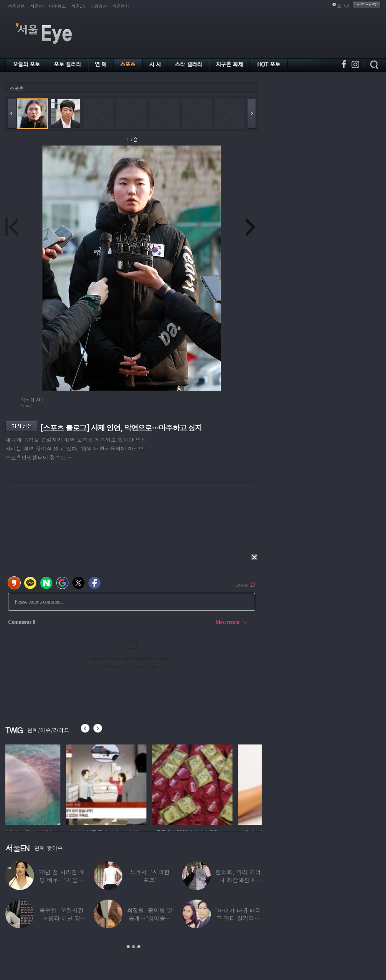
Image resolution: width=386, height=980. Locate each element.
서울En (78, 6)
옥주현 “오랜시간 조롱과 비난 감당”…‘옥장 (62, 918)
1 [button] (128, 947)
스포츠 (16, 88)
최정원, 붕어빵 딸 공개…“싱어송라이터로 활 (150, 918)
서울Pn (37, 6)
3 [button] (139, 947)
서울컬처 (121, 6)
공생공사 (99, 6)
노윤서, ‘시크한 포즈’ (150, 876)
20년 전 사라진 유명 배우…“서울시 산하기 (61, 880)
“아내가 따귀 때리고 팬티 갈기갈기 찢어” (238, 918)
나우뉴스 (57, 6)
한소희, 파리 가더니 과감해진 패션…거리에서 (238, 880)
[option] (46, 784)
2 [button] (134, 947)
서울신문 (16, 6)
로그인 (343, 6)
